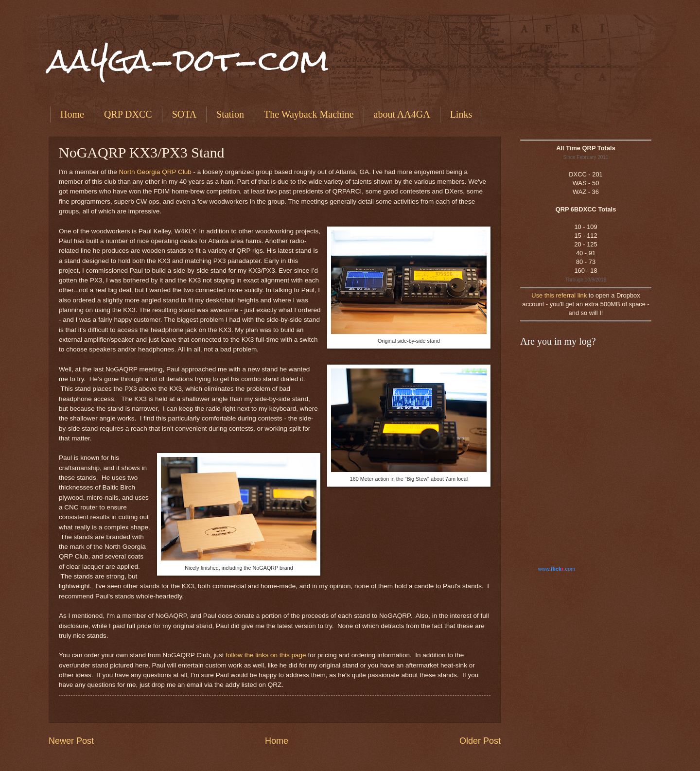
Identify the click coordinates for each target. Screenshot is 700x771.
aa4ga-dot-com (189, 60)
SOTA (184, 114)
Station (230, 114)
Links (461, 114)
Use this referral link (559, 295)
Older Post (480, 741)
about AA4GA (402, 114)
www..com (557, 569)
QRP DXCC (128, 114)
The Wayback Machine (309, 114)
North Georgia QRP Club (155, 172)
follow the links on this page (266, 655)
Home (72, 114)
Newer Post (71, 741)
